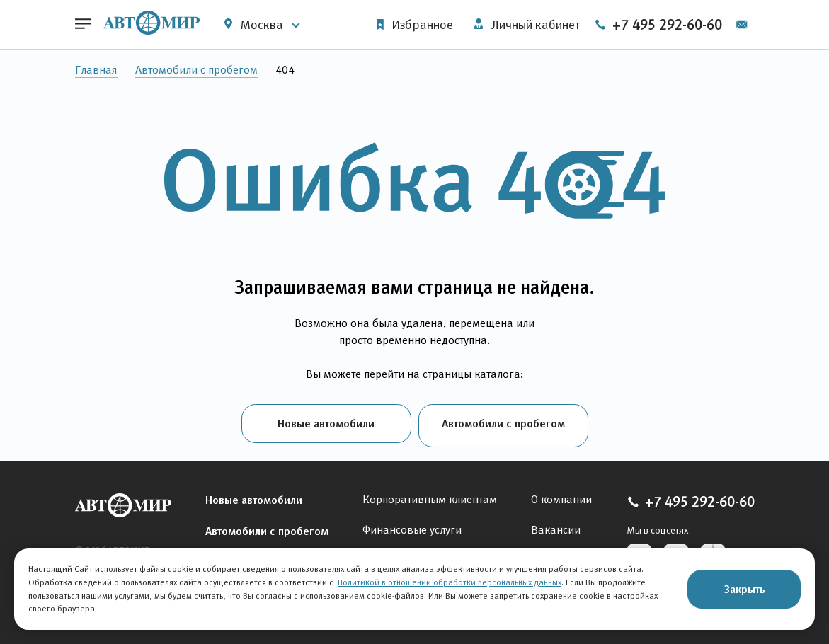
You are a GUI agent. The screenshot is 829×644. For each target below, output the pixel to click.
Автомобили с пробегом (196, 70)
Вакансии (556, 525)
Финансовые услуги (412, 525)
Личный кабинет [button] (526, 25)
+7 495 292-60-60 (684, 25)
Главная (96, 70)
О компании (561, 495)
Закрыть (744, 589)
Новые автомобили (326, 423)
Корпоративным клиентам (430, 495)
